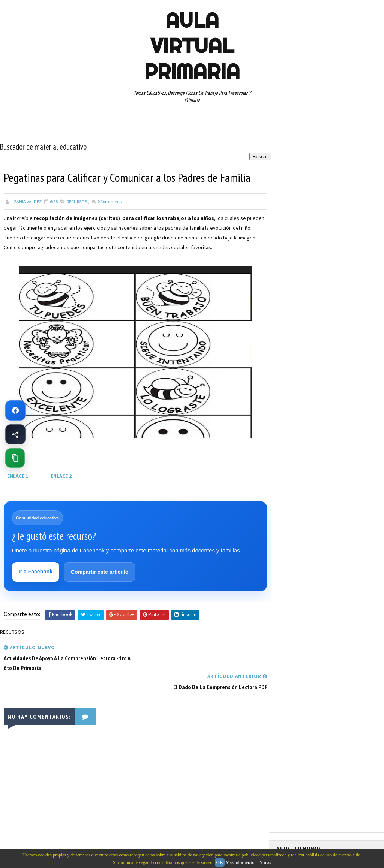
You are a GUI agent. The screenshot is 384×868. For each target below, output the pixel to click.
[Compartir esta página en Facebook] (15, 434)
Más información (241, 862)
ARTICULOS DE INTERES (303, 332)
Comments (109, 201)
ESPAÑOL (340, 358)
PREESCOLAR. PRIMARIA (303, 384)
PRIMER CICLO (349, 384)
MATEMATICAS (355, 371)
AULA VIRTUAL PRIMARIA (192, 46)
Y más (265, 862)
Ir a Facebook (36, 572)
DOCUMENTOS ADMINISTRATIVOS (313, 345)
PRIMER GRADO (295, 397)
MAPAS (325, 371)
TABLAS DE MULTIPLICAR (341, 437)
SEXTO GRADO (294, 437)
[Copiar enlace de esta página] (15, 458)
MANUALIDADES (295, 371)
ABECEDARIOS (293, 319)
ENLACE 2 (61, 476)
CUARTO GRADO (351, 332)
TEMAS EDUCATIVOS (299, 450)
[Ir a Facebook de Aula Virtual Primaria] (15, 410)
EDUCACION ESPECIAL (301, 358)
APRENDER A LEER (333, 319)
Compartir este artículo (100, 572)
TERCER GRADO (343, 450)
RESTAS (288, 424)
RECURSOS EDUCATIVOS (334, 410)
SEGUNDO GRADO (322, 424)
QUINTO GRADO (334, 397)
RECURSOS (77, 201)
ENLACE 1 (18, 476)
